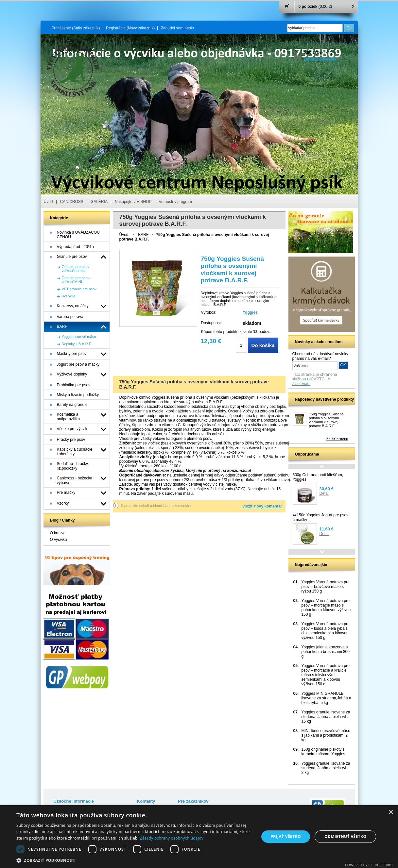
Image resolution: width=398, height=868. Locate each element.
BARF (143, 235)
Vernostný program (175, 202)
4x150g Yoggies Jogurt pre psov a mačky (321, 517)
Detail (325, 493)
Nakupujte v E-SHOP (133, 202)
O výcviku (59, 540)
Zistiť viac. (301, 384)
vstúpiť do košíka (320, 58)
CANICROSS (72, 202)
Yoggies (250, 312)
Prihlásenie (76, 28)
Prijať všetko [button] (286, 836)
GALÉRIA (99, 202)
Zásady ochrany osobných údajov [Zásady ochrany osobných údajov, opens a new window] (172, 838)
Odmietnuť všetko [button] (345, 836)
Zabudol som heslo (177, 28)
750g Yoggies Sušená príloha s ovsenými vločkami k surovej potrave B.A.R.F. (326, 420)
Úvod (48, 202)
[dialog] (199, 837)
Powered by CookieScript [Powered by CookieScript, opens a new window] (369, 865)
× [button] (391, 812)
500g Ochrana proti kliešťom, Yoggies (318, 477)
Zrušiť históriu (337, 439)
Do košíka (263, 345)
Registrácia (130, 28)
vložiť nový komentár (262, 506)
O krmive (58, 533)
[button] (134, 860)
